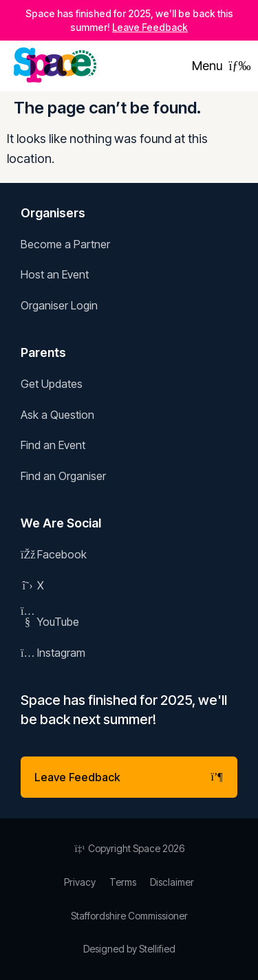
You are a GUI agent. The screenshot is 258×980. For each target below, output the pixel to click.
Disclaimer (172, 882)
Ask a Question (57, 415)
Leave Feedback (150, 27)
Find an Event (53, 445)
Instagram (53, 653)
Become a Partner (65, 244)
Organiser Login (59, 305)
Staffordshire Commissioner (129, 916)
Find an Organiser (63, 476)
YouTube (50, 622)
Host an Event (55, 274)
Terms (123, 882)
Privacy (80, 882)
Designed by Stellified (129, 949)
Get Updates (52, 384)
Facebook (54, 554)
